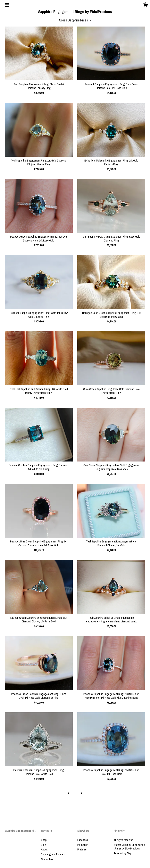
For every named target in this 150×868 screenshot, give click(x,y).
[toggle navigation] (7, 5)
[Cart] (146, 6)
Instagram (83, 845)
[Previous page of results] (69, 793)
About (44, 849)
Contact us (47, 859)
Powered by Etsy (122, 853)
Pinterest (82, 849)
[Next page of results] (81, 793)
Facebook (83, 840)
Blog (44, 845)
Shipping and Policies (53, 854)
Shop (44, 840)
